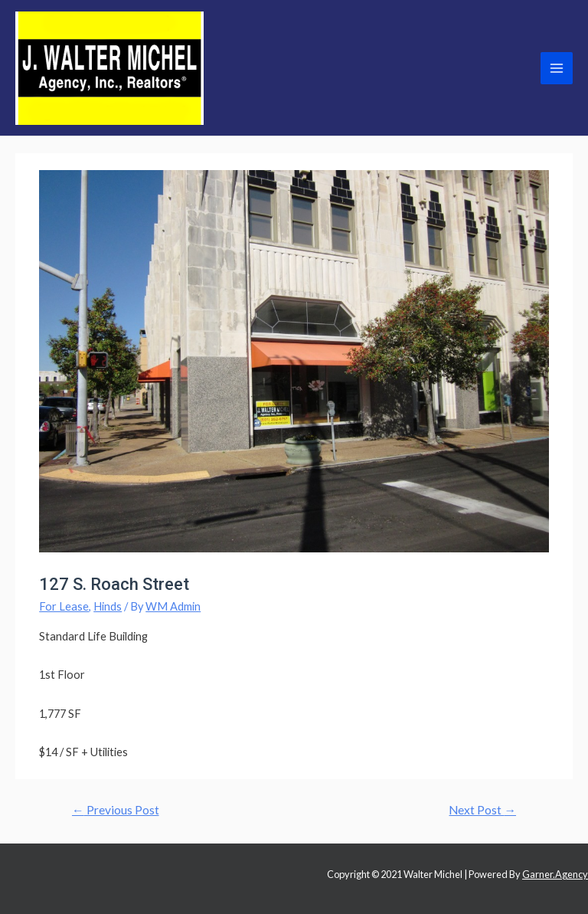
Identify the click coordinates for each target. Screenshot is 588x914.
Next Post (482, 810)
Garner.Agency (555, 874)
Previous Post (116, 810)
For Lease (64, 606)
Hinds (108, 606)
